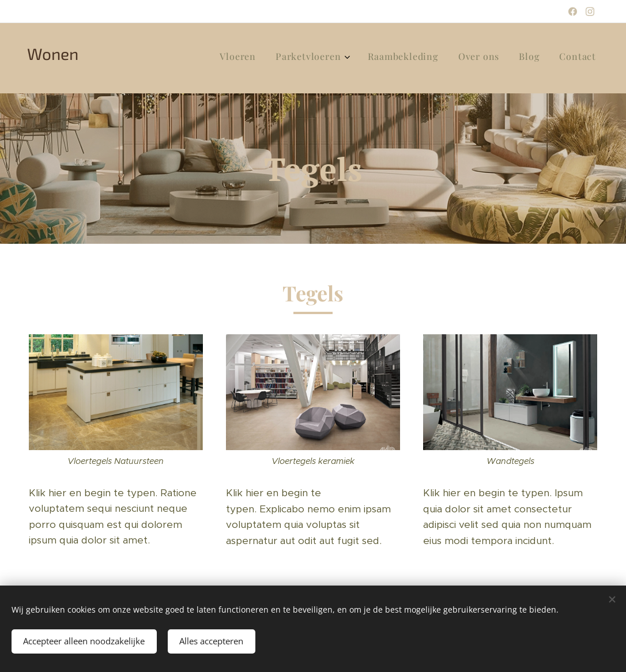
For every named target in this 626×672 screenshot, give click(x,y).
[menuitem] (491, 58)
